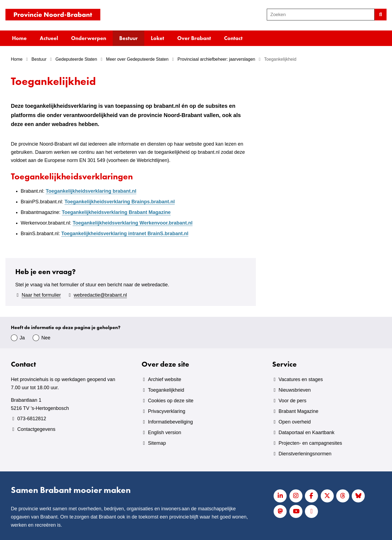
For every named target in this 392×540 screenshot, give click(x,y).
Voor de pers (292, 401)
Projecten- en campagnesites (310, 443)
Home (19, 38)
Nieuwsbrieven (295, 390)
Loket (157, 38)
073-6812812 (32, 419)
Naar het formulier (41, 295)
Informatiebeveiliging (170, 422)
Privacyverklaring (166, 411)
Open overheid (295, 422)
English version (164, 432)
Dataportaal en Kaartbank (306, 432)
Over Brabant (194, 38)
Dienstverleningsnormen (305, 454)
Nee (46, 338)
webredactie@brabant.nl (100, 295)
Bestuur (128, 38)
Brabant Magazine (298, 411)
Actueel (49, 38)
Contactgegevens (36, 429)
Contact (233, 38)
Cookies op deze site (171, 401)
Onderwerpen (89, 38)
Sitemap (157, 443)
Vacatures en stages (301, 379)
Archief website (164, 379)
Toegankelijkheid (166, 390)
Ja (22, 338)
